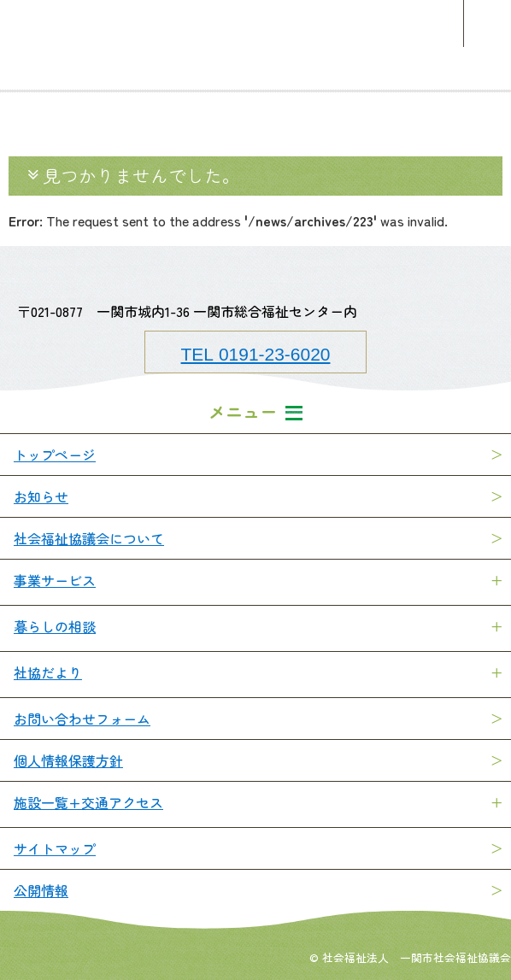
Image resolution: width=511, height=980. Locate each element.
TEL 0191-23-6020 (256, 353)
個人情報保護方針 (68, 760)
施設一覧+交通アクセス (88, 802)
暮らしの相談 (55, 626)
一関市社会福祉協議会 (255, 23)
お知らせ (41, 496)
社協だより (48, 672)
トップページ (55, 455)
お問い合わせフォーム (82, 719)
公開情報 (41, 890)
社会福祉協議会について (89, 538)
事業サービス (55, 580)
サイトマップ (55, 848)
